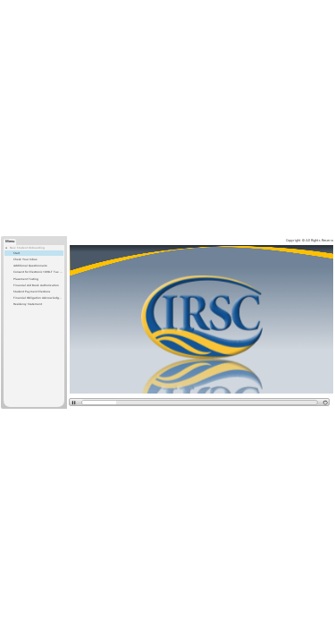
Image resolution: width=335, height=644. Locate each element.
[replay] (326, 402)
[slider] (98, 402)
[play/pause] (73, 402)
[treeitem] (34, 276)
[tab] (10, 242)
